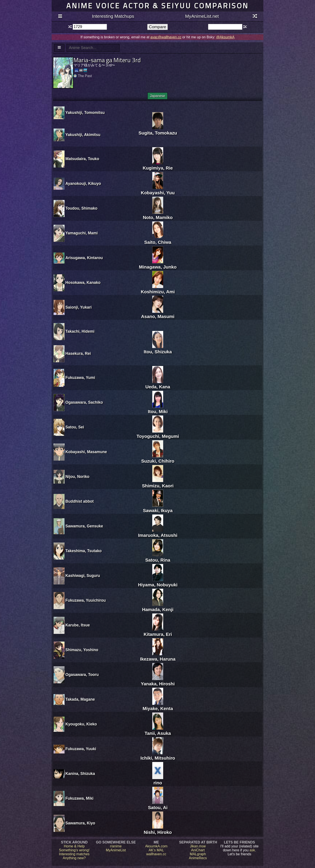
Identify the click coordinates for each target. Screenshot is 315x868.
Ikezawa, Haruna (158, 656)
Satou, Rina (158, 557)
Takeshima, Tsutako (84, 551)
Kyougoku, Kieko (81, 724)
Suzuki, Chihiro (158, 458)
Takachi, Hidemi (80, 331)
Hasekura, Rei (78, 354)
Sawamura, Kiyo (80, 823)
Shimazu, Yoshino (82, 650)
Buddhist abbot (80, 501)
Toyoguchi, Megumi (158, 434)
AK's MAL (156, 850)
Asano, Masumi (158, 314)
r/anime (116, 846)
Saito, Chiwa (158, 240)
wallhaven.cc (156, 854)
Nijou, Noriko (77, 477)
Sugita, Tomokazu (158, 130)
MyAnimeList (116, 850)
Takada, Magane (80, 699)
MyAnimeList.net (202, 16)
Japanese (157, 96)
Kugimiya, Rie (158, 165)
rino (158, 780)
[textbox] (90, 27)
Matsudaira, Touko (82, 159)
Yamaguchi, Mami (82, 233)
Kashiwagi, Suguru (83, 576)
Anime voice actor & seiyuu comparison (157, 6)
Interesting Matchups (113, 16)
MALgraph (198, 854)
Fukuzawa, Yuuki (81, 749)
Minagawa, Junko (158, 264)
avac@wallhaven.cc (166, 37)
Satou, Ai (158, 805)
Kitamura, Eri (158, 632)
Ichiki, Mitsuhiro (158, 755)
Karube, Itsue (78, 625)
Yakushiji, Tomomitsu (85, 113)
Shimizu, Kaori (158, 483)
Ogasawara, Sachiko (84, 402)
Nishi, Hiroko (158, 830)
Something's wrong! (74, 850)
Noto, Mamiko (158, 215)
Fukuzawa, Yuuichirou (86, 600)
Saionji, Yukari (79, 307)
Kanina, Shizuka (80, 774)
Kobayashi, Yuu (158, 190)
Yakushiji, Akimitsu (83, 135)
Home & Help (74, 846)
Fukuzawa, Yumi (80, 378)
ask (252, 850)
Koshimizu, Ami (158, 289)
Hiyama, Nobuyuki (158, 582)
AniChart (198, 850)
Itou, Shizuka (158, 349)
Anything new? (74, 858)
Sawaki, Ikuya (158, 508)
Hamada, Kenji (158, 607)
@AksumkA (225, 37)
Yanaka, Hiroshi (158, 681)
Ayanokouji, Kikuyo (83, 184)
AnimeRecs (198, 858)
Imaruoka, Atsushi (158, 533)
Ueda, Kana (158, 384)
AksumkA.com (156, 846)
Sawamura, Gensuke (84, 526)
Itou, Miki (158, 409)
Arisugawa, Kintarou (84, 258)
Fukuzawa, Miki (79, 798)
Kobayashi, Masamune (86, 452)
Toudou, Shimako (81, 208)
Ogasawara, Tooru (82, 675)
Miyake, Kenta (158, 706)
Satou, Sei (75, 427)
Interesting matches (74, 854)
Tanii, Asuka (158, 731)
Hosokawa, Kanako (83, 283)
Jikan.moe (198, 846)
